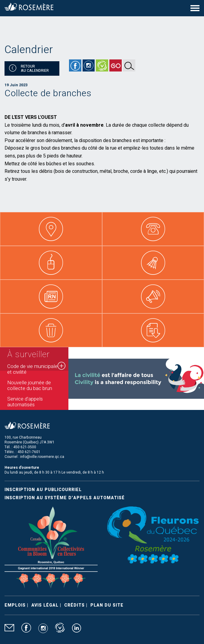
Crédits (74, 605)
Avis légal (45, 605)
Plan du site (107, 605)
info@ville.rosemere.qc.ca (42, 457)
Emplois (15, 605)
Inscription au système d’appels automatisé (65, 498)
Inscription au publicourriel (43, 490)
